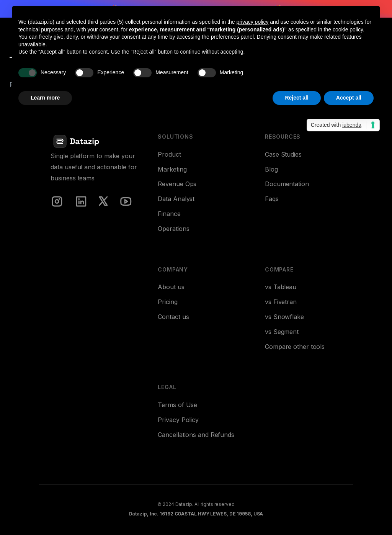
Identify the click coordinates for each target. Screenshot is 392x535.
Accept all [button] (349, 98)
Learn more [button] (45, 98)
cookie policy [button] (348, 29)
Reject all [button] (296, 98)
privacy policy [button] (252, 22)
